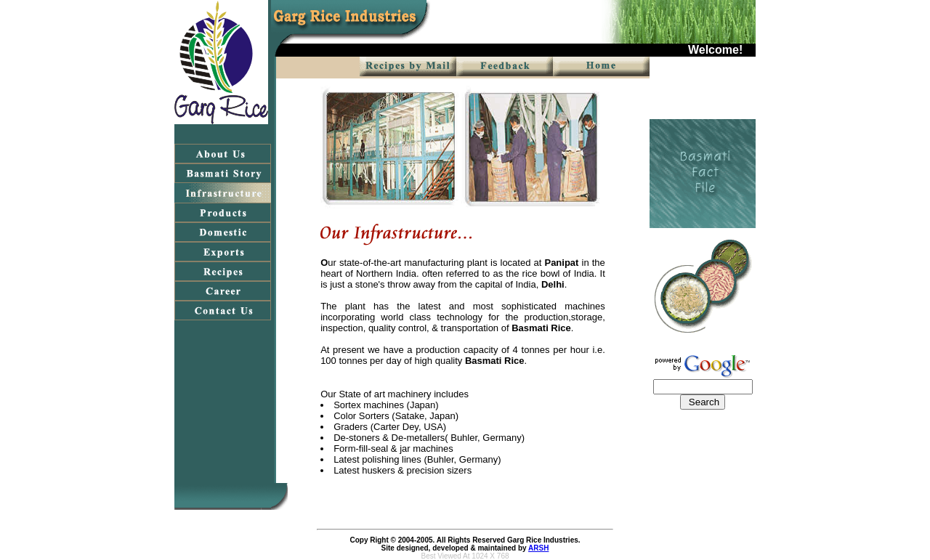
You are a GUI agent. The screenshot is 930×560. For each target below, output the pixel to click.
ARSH (538, 548)
